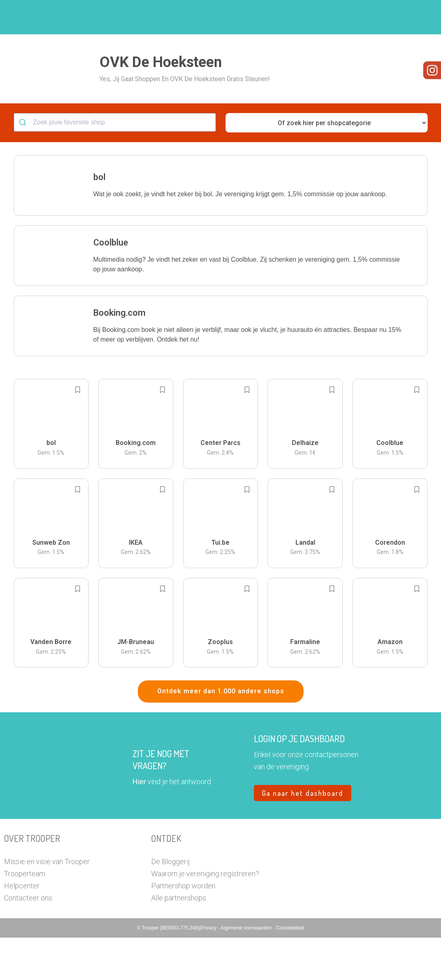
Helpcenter (22, 928)
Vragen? (381, 17)
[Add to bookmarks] (78, 432)
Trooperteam (25, 916)
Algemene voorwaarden (247, 970)
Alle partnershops (179, 940)
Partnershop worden (183, 928)
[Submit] (24, 165)
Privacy (209, 970)
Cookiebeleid (290, 970)
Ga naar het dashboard (303, 835)
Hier (139, 824)
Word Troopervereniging (322, 17)
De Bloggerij (170, 904)
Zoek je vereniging (250, 17)
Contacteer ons (28, 940)
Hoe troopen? (192, 17)
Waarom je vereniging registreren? (205, 916)
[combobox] (115, 165)
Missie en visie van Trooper (47, 904)
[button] (410, 17)
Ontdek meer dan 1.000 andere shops (221, 733)
